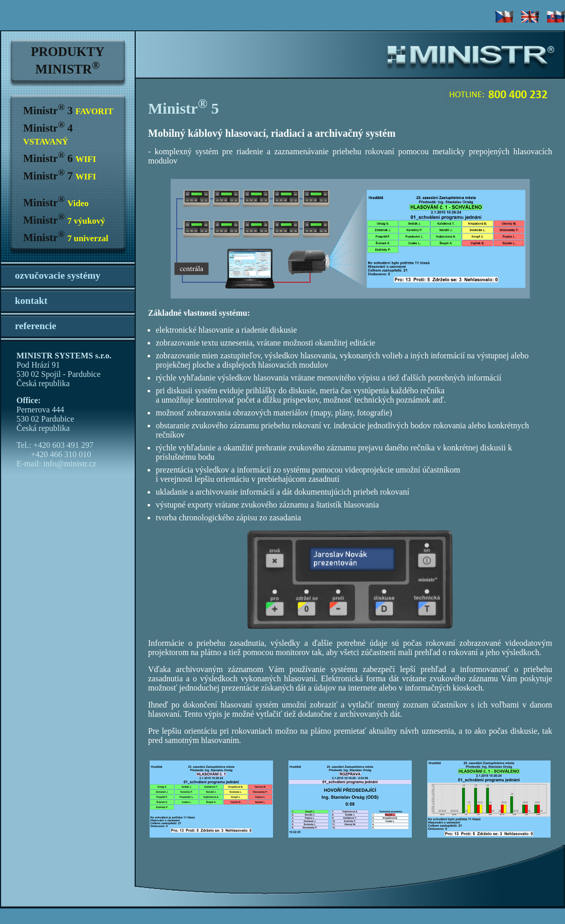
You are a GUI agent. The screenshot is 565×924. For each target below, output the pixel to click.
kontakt (31, 301)
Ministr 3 (68, 111)
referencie (36, 326)
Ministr (56, 203)
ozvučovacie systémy (58, 275)
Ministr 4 (48, 134)
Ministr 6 (60, 158)
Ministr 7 (60, 176)
